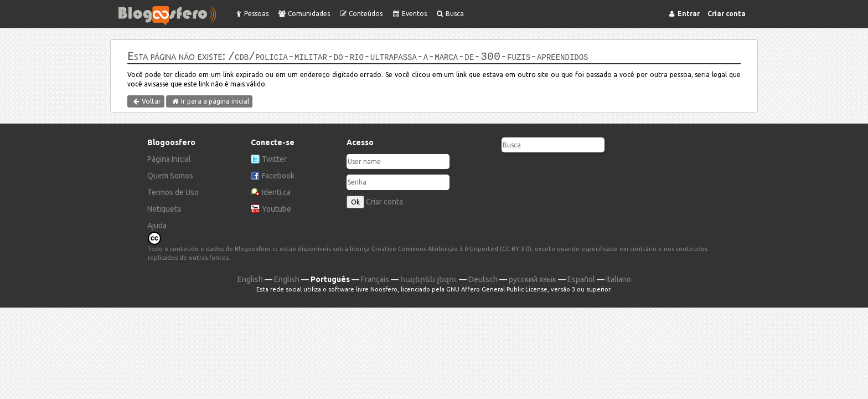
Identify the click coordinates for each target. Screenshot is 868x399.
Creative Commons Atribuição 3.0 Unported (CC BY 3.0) (451, 248)
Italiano (619, 278)
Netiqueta (164, 208)
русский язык (533, 278)
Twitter (274, 158)
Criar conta (384, 201)
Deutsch (483, 278)
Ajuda (157, 224)
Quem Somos (170, 175)
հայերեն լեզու (429, 278)
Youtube (277, 208)
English (250, 278)
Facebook (278, 175)
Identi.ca (276, 191)
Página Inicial (169, 158)
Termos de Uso (173, 191)
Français (375, 278)
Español (581, 278)
